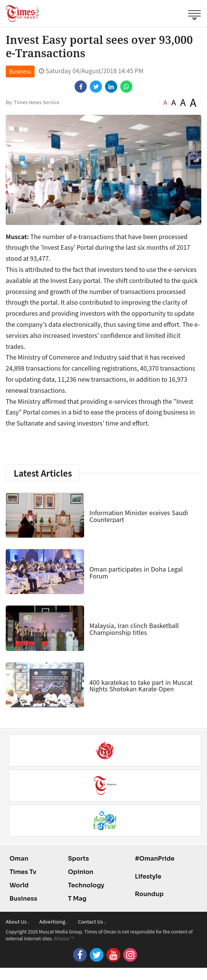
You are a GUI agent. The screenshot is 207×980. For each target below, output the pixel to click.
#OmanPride (154, 859)
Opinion (80, 872)
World (19, 885)
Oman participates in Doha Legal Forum (136, 572)
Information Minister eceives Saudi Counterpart (139, 516)
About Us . (17, 921)
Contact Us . (92, 921)
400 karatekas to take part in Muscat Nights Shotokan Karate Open (141, 686)
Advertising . (53, 921)
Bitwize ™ (64, 938)
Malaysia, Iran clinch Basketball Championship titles (134, 629)
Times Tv (23, 872)
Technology (86, 885)
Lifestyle (148, 876)
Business (20, 71)
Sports (78, 859)
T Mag (77, 899)
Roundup (149, 894)
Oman (19, 859)
